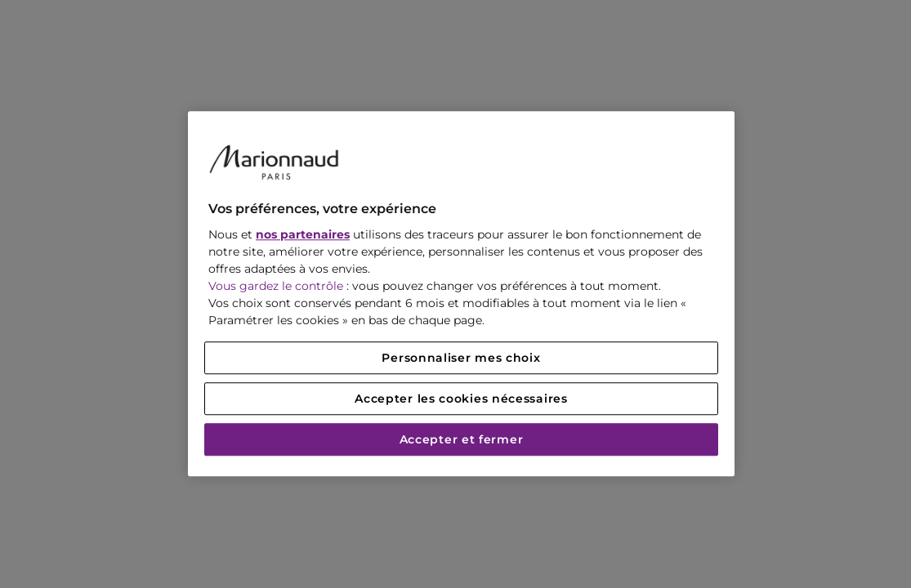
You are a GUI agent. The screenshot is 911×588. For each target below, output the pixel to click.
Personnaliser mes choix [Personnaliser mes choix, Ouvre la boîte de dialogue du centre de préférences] (461, 359)
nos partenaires (303, 235)
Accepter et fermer (462, 440)
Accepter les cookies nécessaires (461, 399)
